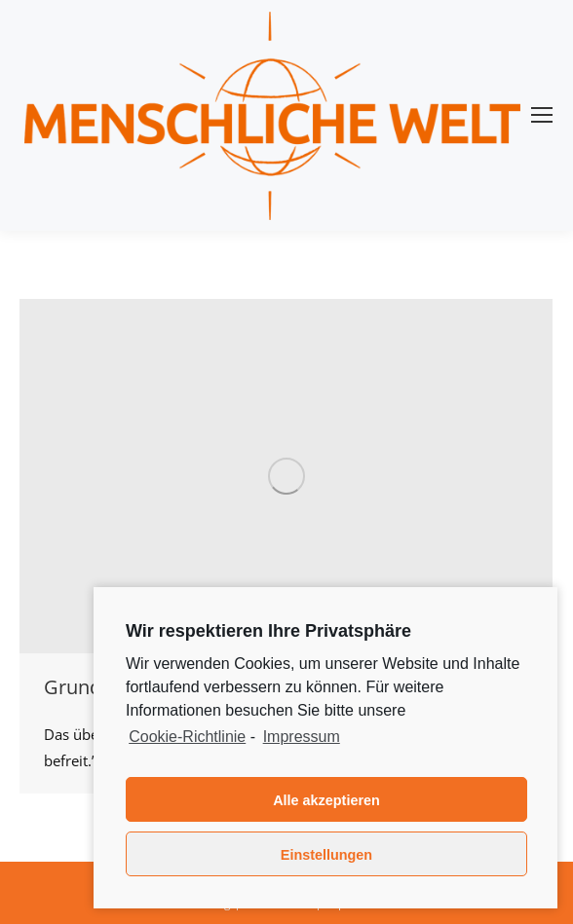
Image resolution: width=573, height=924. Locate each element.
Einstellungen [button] (326, 855)
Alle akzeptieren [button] (326, 800)
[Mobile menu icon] (542, 115)
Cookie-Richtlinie (187, 737)
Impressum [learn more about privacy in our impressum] (302, 737)
